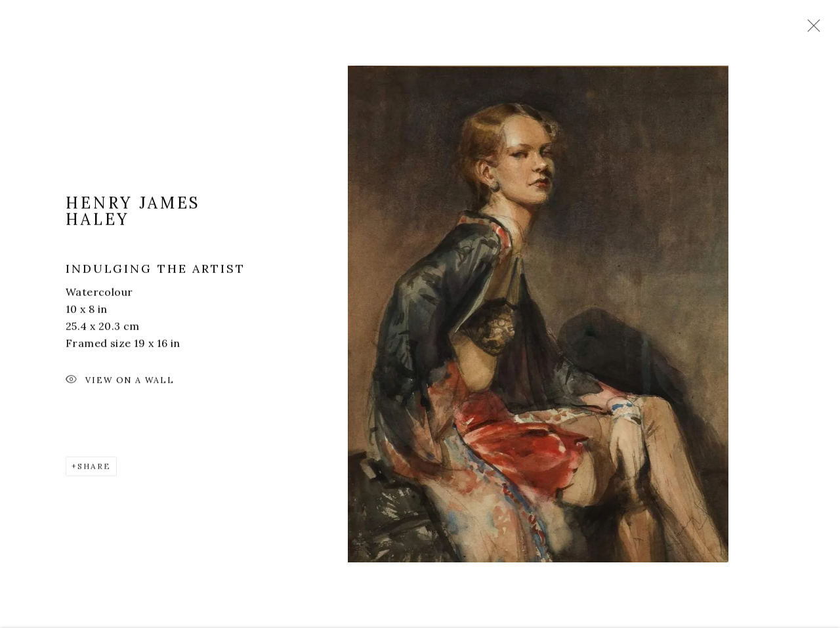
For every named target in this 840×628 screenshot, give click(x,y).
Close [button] (810, 30)
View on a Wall (120, 384)
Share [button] (94, 470)
